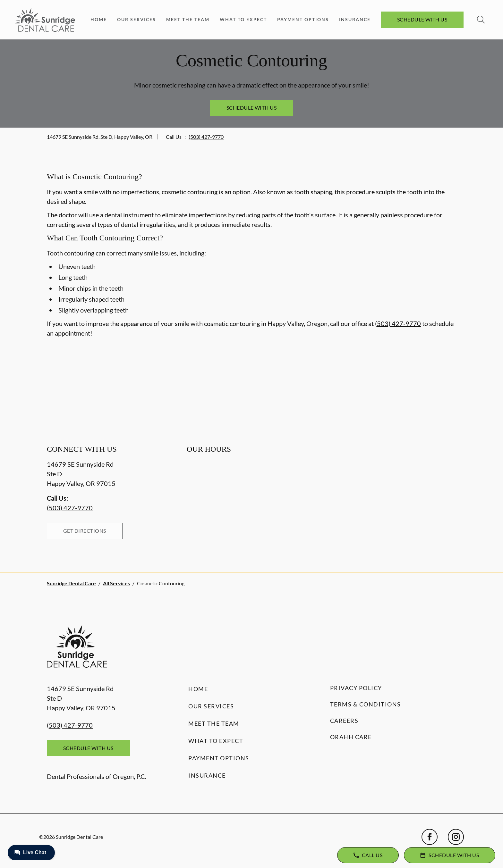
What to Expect (243, 19)
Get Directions (85, 531)
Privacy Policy (356, 688)
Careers (344, 721)
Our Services (136, 19)
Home (99, 19)
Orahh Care (351, 737)
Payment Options (303, 19)
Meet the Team (188, 19)
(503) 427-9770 (206, 137)
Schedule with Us (422, 19)
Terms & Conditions (366, 704)
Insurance (355, 19)
